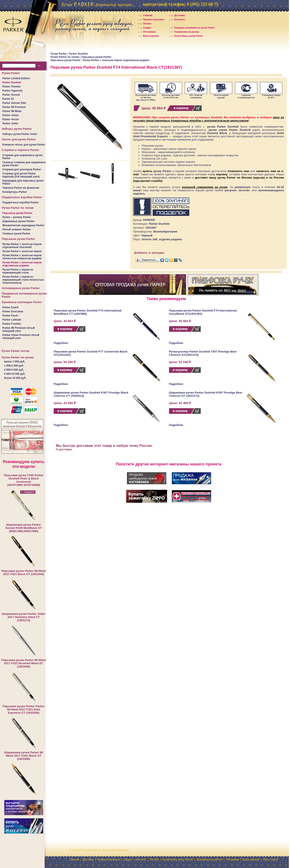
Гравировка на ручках (184, 32)
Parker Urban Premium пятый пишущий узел (21, 337)
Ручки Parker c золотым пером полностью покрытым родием (22, 257)
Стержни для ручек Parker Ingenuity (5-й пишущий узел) (21, 175)
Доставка (177, 15)
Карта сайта (270, 860)
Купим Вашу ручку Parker (186, 36)
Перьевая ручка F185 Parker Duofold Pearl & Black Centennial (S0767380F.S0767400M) (24, 480)
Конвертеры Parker (15, 192)
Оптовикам (146, 32)
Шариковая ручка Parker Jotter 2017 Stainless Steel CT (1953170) (24, 617)
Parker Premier (12, 87)
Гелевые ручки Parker (16, 234)
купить (147, 171)
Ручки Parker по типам (65, 57)
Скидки (144, 28)
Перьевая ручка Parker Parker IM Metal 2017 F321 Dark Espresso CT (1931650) (24, 709)
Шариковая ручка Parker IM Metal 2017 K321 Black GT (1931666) (24, 756)
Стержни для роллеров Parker (22, 169)
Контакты (177, 19)
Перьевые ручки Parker (17, 213)
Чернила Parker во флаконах (21, 188)
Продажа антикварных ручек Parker (192, 28)
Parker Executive (13, 311)
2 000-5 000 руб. (14, 370)
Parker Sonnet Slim (14, 103)
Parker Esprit (10, 307)
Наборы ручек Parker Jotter (20, 134)
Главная (145, 15)
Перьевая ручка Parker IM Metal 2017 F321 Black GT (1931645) (24, 572)
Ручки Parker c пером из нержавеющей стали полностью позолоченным (23, 280)
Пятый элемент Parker (17, 229)
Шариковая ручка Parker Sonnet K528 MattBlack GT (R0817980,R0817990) (24, 528)
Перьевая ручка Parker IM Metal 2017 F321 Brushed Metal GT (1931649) (24, 663)
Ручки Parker (59, 54)
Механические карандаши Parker (23, 225)
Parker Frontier (12, 324)
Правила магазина (150, 19)
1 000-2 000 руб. (14, 366)
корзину (222, 174)
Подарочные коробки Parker (20, 202)
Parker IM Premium (14, 107)
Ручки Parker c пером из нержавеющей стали (18, 271)
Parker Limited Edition (16, 78)
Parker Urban (10, 115)
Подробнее (61, 343)
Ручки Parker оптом (15, 351)
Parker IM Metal (12, 111)
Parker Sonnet (11, 95)
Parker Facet (10, 316)
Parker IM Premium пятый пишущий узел (19, 329)
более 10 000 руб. (15, 378)
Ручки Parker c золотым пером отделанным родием (22, 264)
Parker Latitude (12, 320)
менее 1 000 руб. (15, 362)
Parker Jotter (10, 123)
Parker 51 (8, 99)
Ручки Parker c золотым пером (22, 251)
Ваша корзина (148, 36)
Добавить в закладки (149, 253)
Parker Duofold (12, 82)
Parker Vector (11, 119)
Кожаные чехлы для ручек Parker (24, 145)
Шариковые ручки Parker (18, 221)
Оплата (144, 24)
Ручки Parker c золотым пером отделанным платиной (22, 246)
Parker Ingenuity (13, 91)
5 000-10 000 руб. (15, 374)
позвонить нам (238, 171)
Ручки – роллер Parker (17, 217)
